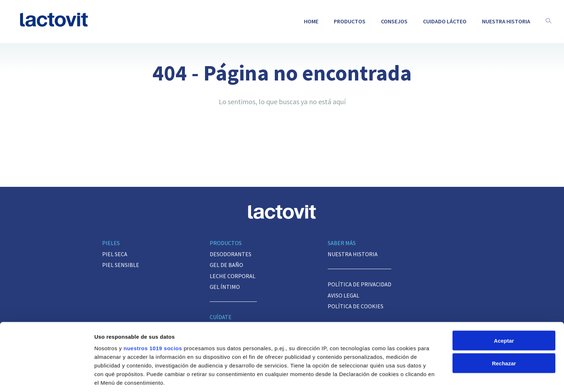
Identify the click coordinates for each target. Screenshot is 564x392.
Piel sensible (121, 265)
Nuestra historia (506, 21)
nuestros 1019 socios (153, 298)
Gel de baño (226, 265)
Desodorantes (231, 254)
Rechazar (504, 313)
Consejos (394, 21)
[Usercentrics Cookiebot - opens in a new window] (47, 378)
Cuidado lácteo (445, 21)
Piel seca (115, 254)
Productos (350, 21)
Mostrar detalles (115, 378)
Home (311, 21)
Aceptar (504, 291)
